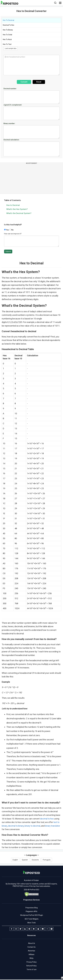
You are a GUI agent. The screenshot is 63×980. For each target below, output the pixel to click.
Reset (39, 82)
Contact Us (31, 947)
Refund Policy (31, 966)
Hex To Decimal (8, 20)
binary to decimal (32, 826)
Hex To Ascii (7, 39)
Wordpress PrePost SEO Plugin (32, 915)
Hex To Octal (7, 35)
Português (47, 860)
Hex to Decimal (13, 205)
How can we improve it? (13, 234)
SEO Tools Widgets (32, 919)
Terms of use (32, 969)
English (15, 860)
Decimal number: (10, 89)
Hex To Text (7, 44)
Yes (6, 230)
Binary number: (9, 123)
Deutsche (35, 860)
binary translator (52, 826)
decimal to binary (16, 826)
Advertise (31, 951)
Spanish (25, 860)
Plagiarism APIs (31, 911)
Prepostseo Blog (32, 908)
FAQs (31, 958)
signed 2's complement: (13, 105)
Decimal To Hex (8, 25)
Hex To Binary (8, 30)
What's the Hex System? (17, 209)
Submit (8, 251)
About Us (32, 943)
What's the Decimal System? (19, 213)
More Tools (32, 923)
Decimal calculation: (11, 140)
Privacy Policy (32, 962)
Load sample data (11, 48)
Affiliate (31, 954)
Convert (24, 82)
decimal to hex (47, 819)
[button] (60, 3)
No (11, 230)
